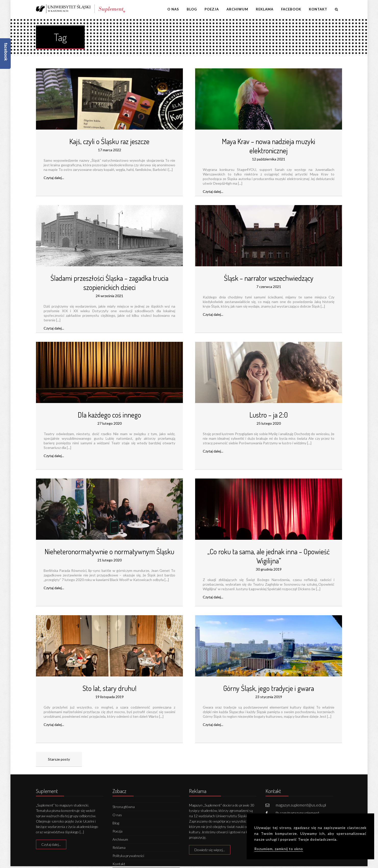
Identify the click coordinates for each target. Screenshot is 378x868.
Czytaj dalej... (54, 178)
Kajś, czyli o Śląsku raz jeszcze (109, 141)
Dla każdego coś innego (109, 415)
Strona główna (124, 807)
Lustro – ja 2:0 (269, 415)
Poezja (212, 9)
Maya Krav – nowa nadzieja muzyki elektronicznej (269, 146)
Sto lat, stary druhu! (109, 688)
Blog (192, 9)
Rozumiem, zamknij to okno (279, 849)
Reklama (265, 9)
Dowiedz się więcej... (210, 850)
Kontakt (318, 9)
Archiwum (237, 9)
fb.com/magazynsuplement (298, 813)
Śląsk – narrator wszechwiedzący (269, 278)
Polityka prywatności (128, 856)
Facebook (291, 9)
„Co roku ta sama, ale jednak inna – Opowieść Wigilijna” (269, 556)
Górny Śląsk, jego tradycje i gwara (269, 688)
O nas (173, 9)
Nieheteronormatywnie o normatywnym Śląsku (109, 551)
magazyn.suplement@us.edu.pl (301, 805)
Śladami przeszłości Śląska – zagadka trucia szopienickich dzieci (109, 283)
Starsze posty (59, 759)
